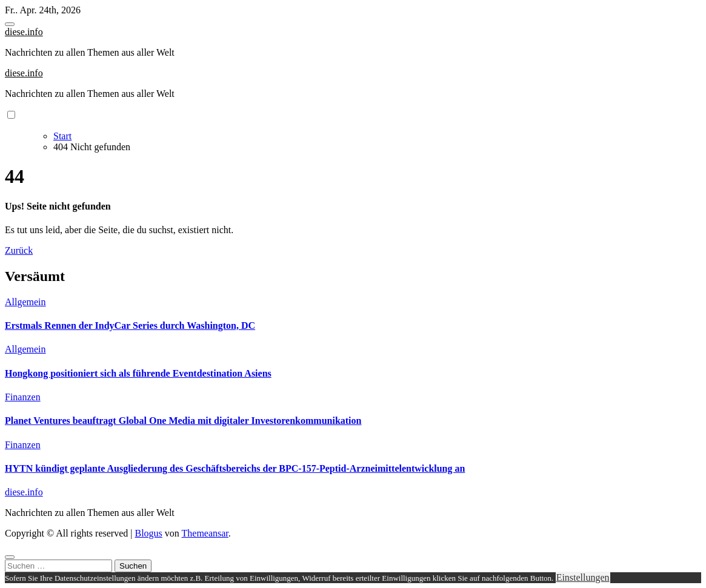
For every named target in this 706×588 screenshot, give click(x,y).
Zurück (19, 250)
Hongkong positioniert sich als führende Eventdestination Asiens (138, 373)
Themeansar (205, 533)
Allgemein (25, 302)
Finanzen (23, 397)
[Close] (10, 557)
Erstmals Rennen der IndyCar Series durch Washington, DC (130, 325)
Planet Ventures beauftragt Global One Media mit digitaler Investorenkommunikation (183, 421)
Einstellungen (583, 577)
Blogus (148, 533)
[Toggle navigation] (10, 24)
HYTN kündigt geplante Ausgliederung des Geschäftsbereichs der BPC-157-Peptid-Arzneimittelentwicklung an (235, 468)
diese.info (24, 32)
